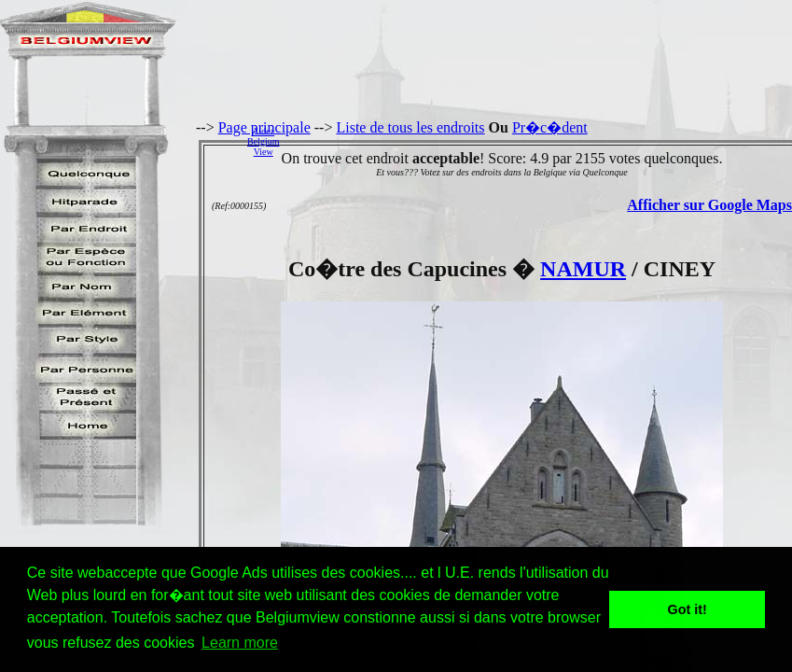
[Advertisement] (541, 141)
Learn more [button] (240, 643)
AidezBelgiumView (263, 141)
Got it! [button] (688, 609)
